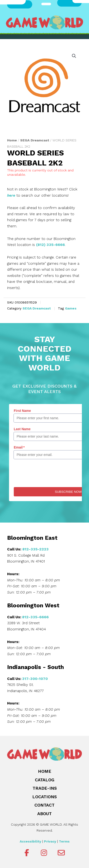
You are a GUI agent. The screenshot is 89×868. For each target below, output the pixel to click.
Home (12, 140)
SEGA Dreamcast (35, 140)
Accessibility (30, 841)
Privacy (50, 841)
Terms (64, 841)
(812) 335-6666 (50, 245)
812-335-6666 (35, 617)
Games (71, 308)
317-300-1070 (35, 679)
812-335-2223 (35, 549)
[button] (74, 56)
